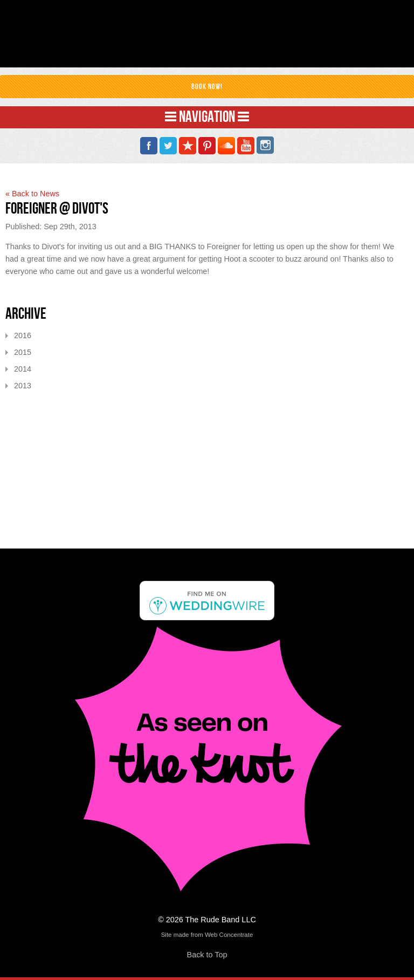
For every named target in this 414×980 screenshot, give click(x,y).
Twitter (168, 146)
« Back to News (32, 194)
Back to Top (207, 955)
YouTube (246, 146)
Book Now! (207, 87)
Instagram (265, 146)
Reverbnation (188, 146)
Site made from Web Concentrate (207, 935)
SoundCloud (226, 146)
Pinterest (207, 146)
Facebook (149, 146)
